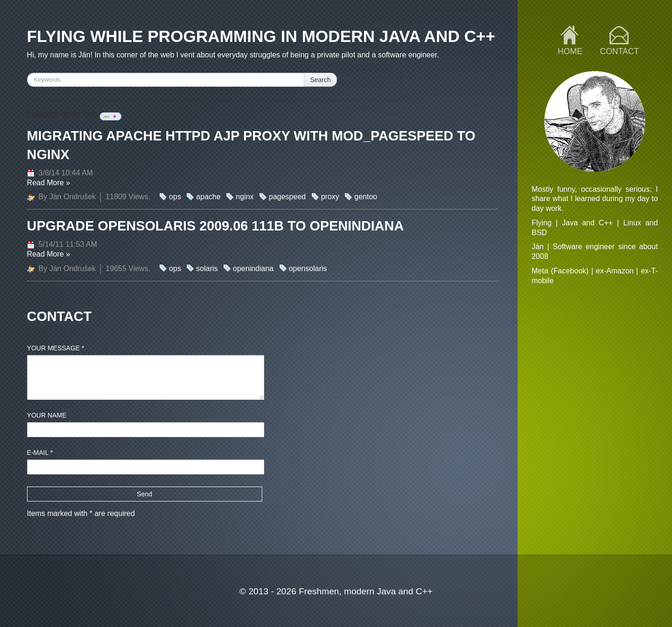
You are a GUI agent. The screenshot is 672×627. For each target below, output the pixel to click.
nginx (245, 197)
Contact (619, 51)
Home (570, 51)
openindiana (253, 268)
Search (320, 80)
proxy (330, 197)
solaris (207, 268)
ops (175, 197)
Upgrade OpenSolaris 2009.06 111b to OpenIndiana (216, 226)
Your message (56, 348)
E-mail (40, 453)
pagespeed (287, 197)
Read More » (49, 183)
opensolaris (308, 268)
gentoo (366, 197)
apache (208, 197)
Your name (47, 415)
